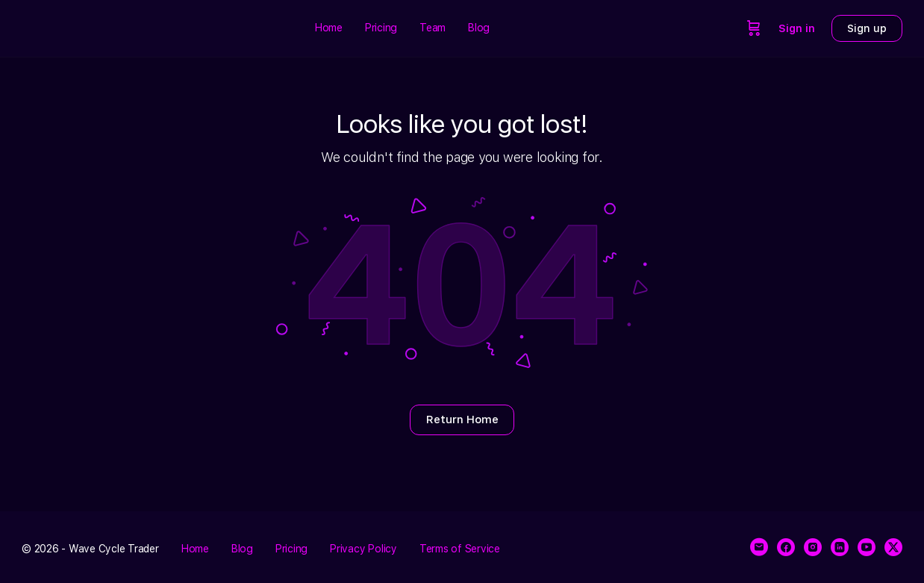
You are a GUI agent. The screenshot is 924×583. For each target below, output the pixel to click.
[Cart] (754, 28)
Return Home (462, 420)
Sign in (797, 28)
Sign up (867, 28)
